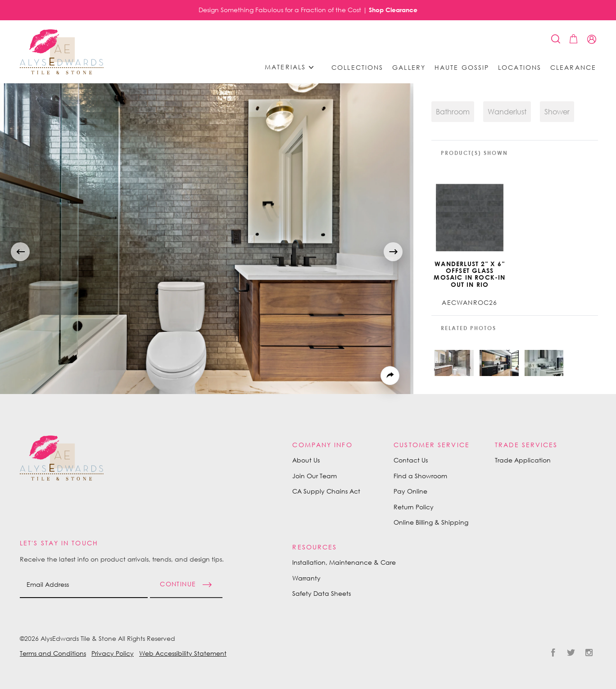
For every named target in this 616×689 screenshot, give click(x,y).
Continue (178, 583)
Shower (557, 112)
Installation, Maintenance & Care (344, 562)
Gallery (409, 68)
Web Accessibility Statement (183, 653)
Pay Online (410, 491)
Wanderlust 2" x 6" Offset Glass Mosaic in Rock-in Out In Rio (469, 274)
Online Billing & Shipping (431, 522)
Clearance (573, 68)
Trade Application (523, 460)
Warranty (306, 578)
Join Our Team (315, 476)
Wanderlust (507, 112)
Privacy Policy (113, 653)
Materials (292, 67)
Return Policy (414, 507)
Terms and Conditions (53, 653)
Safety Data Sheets (322, 593)
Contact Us (411, 460)
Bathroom (453, 112)
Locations (520, 68)
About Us (306, 460)
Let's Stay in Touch (59, 543)
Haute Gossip (462, 68)
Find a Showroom (420, 476)
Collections (357, 68)
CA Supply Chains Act (326, 491)
